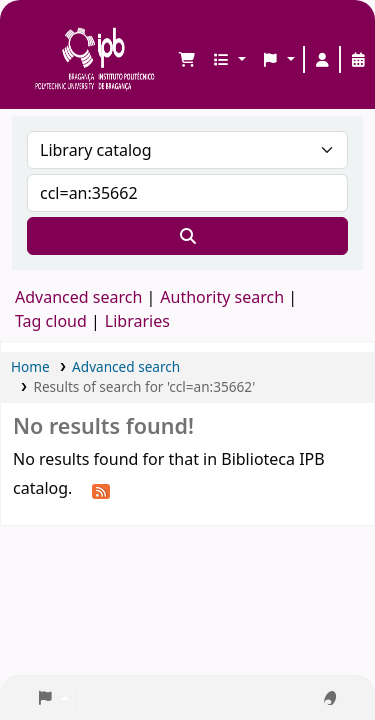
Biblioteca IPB (41, 31)
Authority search (222, 297)
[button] (187, 60)
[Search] (187, 236)
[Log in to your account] (322, 60)
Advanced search (78, 297)
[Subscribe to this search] (101, 490)
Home (30, 366)
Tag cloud (51, 321)
